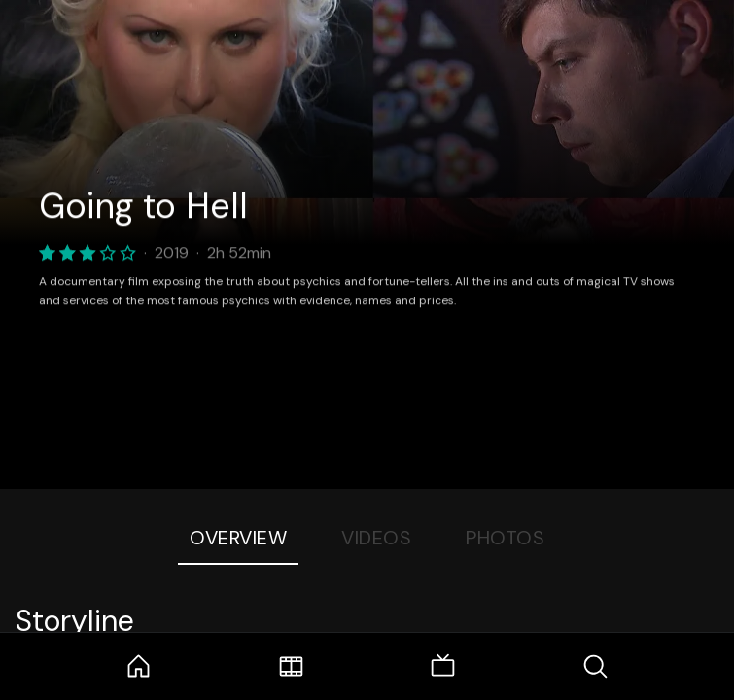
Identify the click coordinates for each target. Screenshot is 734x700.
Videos (376, 538)
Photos (505, 538)
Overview (238, 538)
